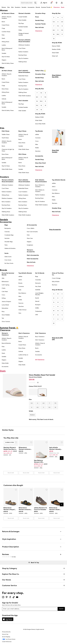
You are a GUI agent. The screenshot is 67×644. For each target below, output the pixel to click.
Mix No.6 (55, 285)
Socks (6, 253)
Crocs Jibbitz (31, 228)
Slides (20, 30)
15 (41, 110)
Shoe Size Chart (41, 163)
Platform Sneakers (7, 198)
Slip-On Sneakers (23, 58)
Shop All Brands (57, 290)
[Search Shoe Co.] (27, 3)
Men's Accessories (33, 255)
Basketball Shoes (23, 76)
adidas (37, 134)
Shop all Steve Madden (35, 377)
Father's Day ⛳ (40, 71)
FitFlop (4, 298)
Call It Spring (5, 285)
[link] (10, 450)
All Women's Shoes (8, 13)
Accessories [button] (31, 7)
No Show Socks (9, 263)
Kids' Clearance (40, 333)
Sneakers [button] (18, 7)
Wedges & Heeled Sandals (24, 34)
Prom (37, 17)
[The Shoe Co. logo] (10, 3)
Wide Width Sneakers (25, 96)
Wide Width (55, 53)
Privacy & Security (6, 632)
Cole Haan (5, 292)
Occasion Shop (40, 13)
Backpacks (8, 228)
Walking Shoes (23, 62)
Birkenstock (5, 282)
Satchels (7, 238)
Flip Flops (21, 23)
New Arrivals (39, 27)
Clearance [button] (57, 7)
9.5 (62, 30)
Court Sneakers (23, 192)
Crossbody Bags (9, 235)
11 (62, 34)
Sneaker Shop (57, 208)
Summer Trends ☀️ (47, 7)
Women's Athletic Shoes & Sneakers (24, 41)
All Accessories (32, 225)
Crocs (37, 141)
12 (54, 39)
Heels (3, 38)
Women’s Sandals (24, 13)
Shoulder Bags (9, 242)
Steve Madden (6, 315)
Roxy (3, 312)
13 (45, 105)
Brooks (20, 283)
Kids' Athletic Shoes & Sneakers (41, 181)
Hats (28, 235)
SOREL (37, 308)
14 (37, 110)
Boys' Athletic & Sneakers (40, 186)
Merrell (37, 301)
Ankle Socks (8, 257)
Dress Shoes (5, 89)
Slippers (4, 60)
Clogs (3, 28)
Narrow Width (56, 46)
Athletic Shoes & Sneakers (6, 18)
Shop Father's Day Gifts (57, 76)
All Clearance (40, 360)
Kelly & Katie (56, 282)
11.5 (37, 105)
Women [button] (4, 7)
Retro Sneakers (6, 202)
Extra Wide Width (40, 124)
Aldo (3, 278)
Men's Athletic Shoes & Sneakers (24, 71)
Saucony (21, 303)
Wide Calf (55, 56)
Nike (37, 144)
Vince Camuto (6, 322)
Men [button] (9, 7)
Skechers (38, 151)
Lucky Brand (5, 305)
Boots (3, 22)
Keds (20, 290)
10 (54, 34)
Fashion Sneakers (23, 52)
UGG (37, 315)
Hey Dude (38, 286)
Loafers (4, 45)
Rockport (38, 305)
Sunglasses (30, 245)
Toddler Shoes (6, 134)
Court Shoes (22, 48)
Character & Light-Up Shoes (8, 150)
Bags (6, 225)
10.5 (58, 34)
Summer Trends (40, 24)
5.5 (54, 22)
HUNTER (38, 290)
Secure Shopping (6, 637)
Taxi (3, 318)
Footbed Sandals (23, 27)
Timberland (38, 311)
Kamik (37, 298)
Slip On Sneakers (40, 202)
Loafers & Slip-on (23, 355)
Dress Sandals (22, 20)
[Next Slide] (62, 458)
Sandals (24, 7)
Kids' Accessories (33, 259)
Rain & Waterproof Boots (7, 49)
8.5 (54, 30)
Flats (3, 35)
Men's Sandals (23, 101)
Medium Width (56, 49)
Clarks (4, 288)
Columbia (38, 280)
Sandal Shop (39, 20)
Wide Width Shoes (7, 169)
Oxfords (4, 99)
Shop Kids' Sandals (55, 151)
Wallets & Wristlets (10, 248)
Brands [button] (38, 7)
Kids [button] (12, 7)
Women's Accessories (31, 251)
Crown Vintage (56, 278)
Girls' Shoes (22, 154)
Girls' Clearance (40, 340)
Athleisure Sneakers (24, 45)
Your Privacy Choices (9, 639)
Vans (20, 313)
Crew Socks (8, 260)
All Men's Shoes (7, 71)
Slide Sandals (22, 111)
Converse (38, 138)
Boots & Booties (6, 343)
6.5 (62, 22)
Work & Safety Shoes (8, 63)
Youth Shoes (5, 138)
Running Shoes (23, 55)
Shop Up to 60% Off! (57, 339)
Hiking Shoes (5, 42)
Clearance (39, 31)
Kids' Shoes (5, 131)
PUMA (37, 148)
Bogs (37, 276)
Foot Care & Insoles (32, 232)
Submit (61, 609)
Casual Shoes (5, 25)
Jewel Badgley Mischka (39, 294)
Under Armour (22, 310)
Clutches (7, 232)
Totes (6, 245)
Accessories (39, 156)
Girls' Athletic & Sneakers (40, 191)
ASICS (54, 187)
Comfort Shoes (6, 32)
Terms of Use (5, 634)
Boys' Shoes (22, 131)
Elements (38, 283)
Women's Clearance (5, 334)
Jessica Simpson (6, 302)
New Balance (56, 193)
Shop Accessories (55, 229)
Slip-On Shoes (6, 57)
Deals (63, 7)
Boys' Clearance (40, 337)
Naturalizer (5, 308)
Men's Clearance (24, 333)
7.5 (58, 26)
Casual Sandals (23, 17)
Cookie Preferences (7, 642)
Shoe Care (30, 238)
